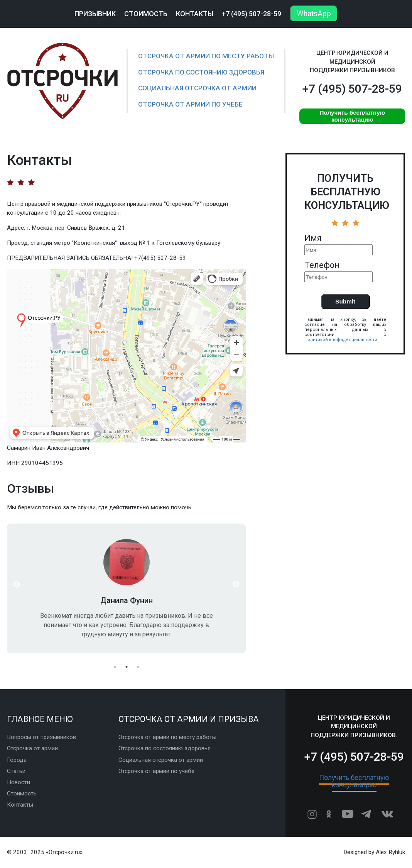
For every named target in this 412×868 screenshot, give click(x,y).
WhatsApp (314, 14)
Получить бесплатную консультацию (352, 116)
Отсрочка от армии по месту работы (206, 56)
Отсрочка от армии (32, 748)
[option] (126, 588)
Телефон (322, 265)
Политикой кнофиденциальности (341, 340)
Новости (19, 782)
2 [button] (127, 667)
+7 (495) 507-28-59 (252, 14)
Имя (313, 238)
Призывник (95, 14)
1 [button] (115, 667)
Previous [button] (17, 585)
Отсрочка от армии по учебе (190, 104)
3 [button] (138, 667)
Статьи (16, 771)
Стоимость (146, 14)
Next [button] (236, 585)
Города (17, 760)
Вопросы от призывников (41, 737)
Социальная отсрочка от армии (197, 88)
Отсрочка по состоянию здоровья (201, 72)
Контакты (195, 14)
